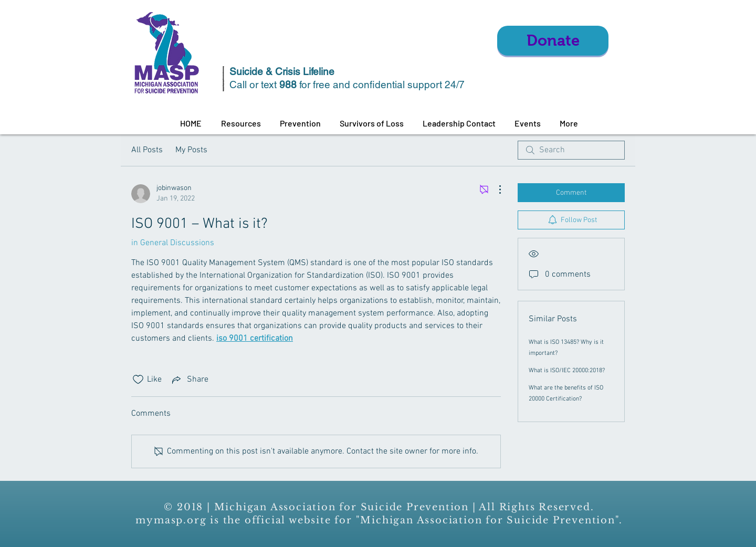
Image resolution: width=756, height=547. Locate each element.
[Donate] (553, 41)
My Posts (191, 150)
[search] (571, 150)
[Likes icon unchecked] (138, 380)
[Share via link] (189, 380)
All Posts (147, 150)
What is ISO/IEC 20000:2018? (567, 371)
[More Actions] (495, 190)
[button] (241, 123)
